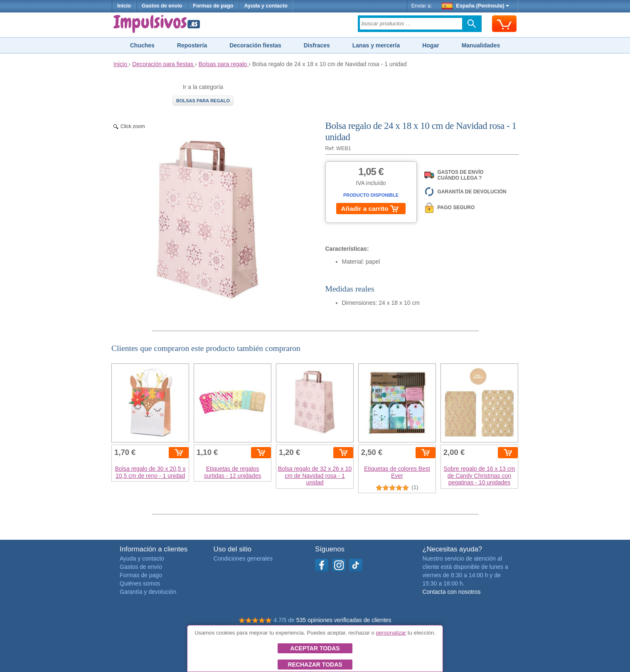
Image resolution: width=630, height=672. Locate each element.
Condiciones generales (243, 558)
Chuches (142, 45)
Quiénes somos (140, 583)
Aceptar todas (315, 648)
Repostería (192, 45)
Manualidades (481, 45)
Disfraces (317, 45)
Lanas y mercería (376, 45)
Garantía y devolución (148, 592)
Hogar (431, 45)
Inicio (124, 6)
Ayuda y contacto (266, 6)
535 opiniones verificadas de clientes (344, 620)
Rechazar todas (315, 665)
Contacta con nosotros (451, 592)
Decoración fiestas (255, 45)
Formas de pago (213, 6)
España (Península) (476, 6)
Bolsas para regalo (203, 101)
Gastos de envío (162, 6)
